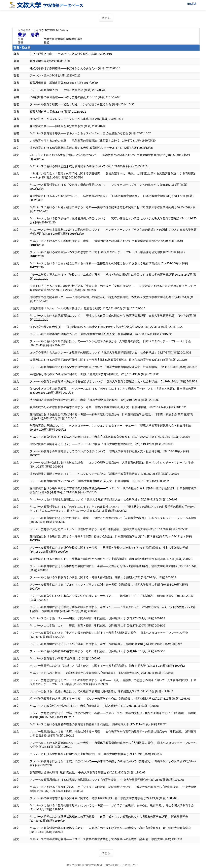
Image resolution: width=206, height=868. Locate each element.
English (192, 4)
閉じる (106, 18)
